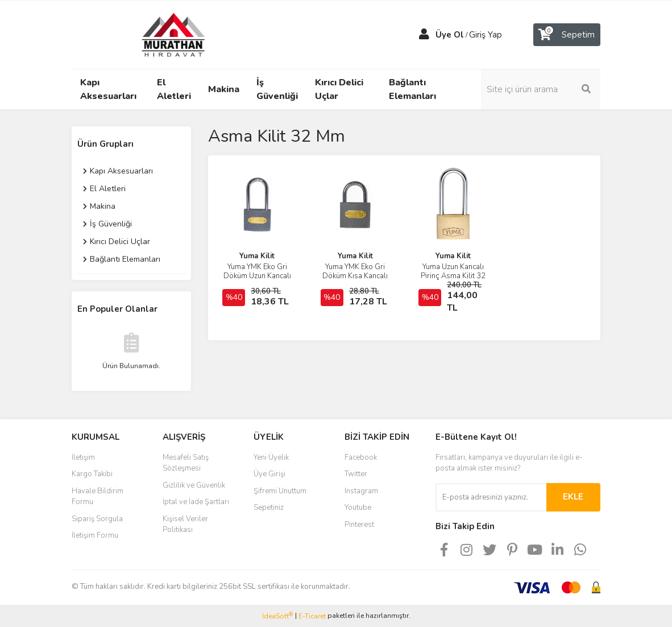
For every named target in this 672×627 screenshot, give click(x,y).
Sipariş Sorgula (97, 519)
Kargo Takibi (92, 474)
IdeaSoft (277, 616)
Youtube (358, 508)
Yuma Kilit (257, 256)
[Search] (541, 89)
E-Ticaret (312, 616)
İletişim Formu (95, 535)
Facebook (361, 457)
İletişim (83, 457)
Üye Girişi (269, 474)
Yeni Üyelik (271, 457)
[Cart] (567, 35)
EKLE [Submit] (573, 497)
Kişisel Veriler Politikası (185, 525)
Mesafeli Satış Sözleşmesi (186, 463)
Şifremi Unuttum (280, 491)
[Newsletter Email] (491, 497)
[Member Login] (424, 35)
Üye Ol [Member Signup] (450, 35)
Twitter (356, 474)
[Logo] (163, 34)
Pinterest (359, 525)
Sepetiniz (269, 508)
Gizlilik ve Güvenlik (194, 485)
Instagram (361, 491)
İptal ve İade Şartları (196, 502)
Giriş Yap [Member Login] (486, 35)
